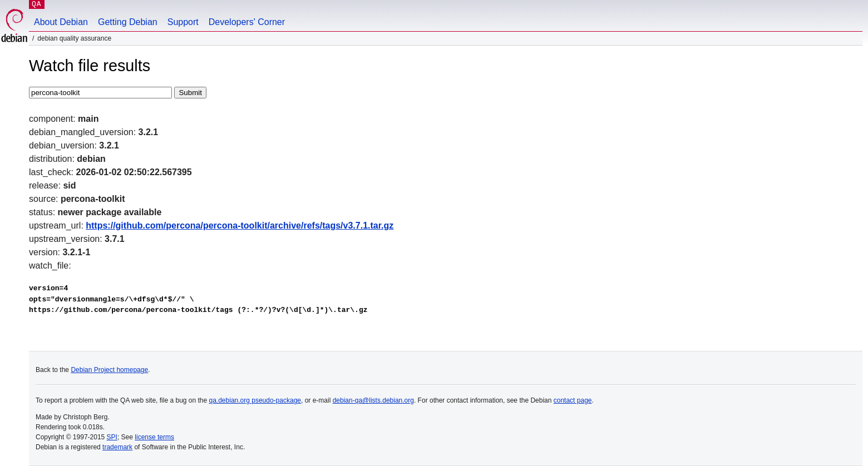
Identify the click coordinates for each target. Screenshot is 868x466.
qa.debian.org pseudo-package (255, 400)
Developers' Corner (247, 22)
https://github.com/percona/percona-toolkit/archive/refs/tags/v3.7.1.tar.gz (240, 225)
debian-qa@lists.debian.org (373, 400)
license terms (154, 437)
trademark (117, 447)
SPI (112, 437)
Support (183, 22)
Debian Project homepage (109, 370)
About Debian (61, 22)
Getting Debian (128, 22)
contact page (573, 400)
